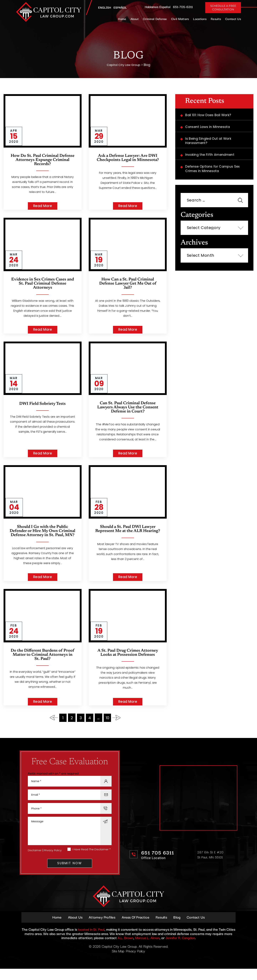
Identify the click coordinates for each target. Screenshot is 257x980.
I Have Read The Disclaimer (91, 859)
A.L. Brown (124, 949)
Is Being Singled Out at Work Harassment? (209, 141)
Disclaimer (35, 860)
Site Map (118, 962)
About (135, 19)
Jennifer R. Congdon (181, 949)
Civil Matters (180, 19)
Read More (42, 206)
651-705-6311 (183, 7)
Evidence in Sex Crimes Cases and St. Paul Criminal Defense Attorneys (42, 285)
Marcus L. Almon (147, 949)
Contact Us (233, 19)
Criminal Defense (155, 19)
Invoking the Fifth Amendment (210, 156)
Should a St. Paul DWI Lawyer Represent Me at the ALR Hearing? (128, 533)
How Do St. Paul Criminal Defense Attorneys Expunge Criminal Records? (42, 160)
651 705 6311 (158, 861)
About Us (74, 928)
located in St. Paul (91, 940)
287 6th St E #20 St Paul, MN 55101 (211, 863)
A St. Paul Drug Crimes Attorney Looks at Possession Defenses (128, 660)
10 (107, 725)
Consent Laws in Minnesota (208, 127)
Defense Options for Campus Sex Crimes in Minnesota (213, 170)
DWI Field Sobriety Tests (42, 405)
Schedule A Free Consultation (223, 8)
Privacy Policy (53, 860)
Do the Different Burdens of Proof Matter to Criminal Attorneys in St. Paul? (43, 662)
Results (216, 19)
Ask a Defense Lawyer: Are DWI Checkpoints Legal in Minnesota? (128, 158)
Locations (200, 19)
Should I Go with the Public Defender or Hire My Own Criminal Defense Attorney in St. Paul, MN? (43, 535)
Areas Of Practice (136, 928)
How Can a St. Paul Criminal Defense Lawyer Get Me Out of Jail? (128, 285)
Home (122, 19)
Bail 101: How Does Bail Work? (209, 115)
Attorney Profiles (101, 928)
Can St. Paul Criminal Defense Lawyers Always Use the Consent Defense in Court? (128, 409)
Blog (178, 928)
